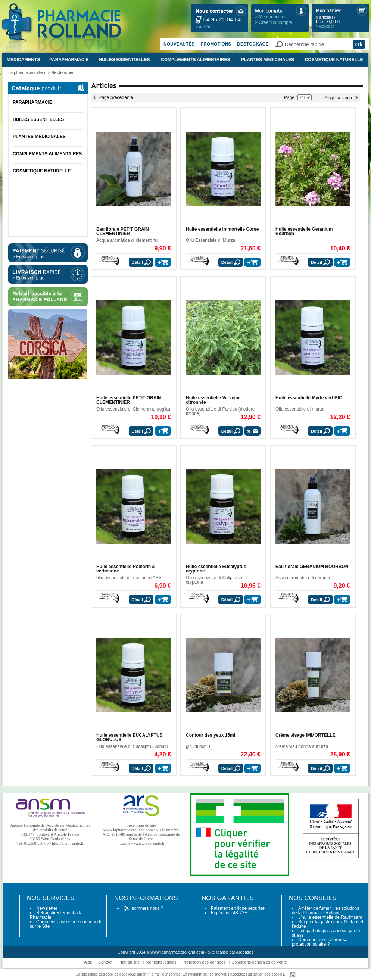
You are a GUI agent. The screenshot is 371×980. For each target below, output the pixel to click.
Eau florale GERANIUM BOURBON (312, 567)
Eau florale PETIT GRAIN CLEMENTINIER (123, 231)
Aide (88, 962)
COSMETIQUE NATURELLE (334, 60)
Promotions (216, 44)
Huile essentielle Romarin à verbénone (125, 569)
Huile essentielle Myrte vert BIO (309, 398)
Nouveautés (179, 44)
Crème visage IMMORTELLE (305, 735)
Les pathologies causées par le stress (326, 933)
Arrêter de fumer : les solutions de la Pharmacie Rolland (325, 911)
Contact (105, 962)
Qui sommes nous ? (144, 908)
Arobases (245, 952)
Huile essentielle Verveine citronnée (213, 400)
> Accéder (205, 27)
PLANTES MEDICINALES (268, 60)
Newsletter (47, 908)
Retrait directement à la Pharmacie (56, 915)
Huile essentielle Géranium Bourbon (304, 231)
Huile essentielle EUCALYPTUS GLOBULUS (130, 737)
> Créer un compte (274, 22)
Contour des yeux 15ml (211, 735)
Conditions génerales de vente (259, 962)
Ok (359, 44)
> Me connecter (270, 17)
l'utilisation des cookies (265, 974)
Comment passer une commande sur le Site (66, 924)
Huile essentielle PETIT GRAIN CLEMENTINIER (129, 400)
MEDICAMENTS (23, 60)
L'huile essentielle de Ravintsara (330, 917)
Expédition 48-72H (229, 913)
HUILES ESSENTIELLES (124, 60)
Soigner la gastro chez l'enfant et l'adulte (328, 924)
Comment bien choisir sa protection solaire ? (320, 942)
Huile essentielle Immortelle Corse (222, 229)
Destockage (253, 44)
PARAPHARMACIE (69, 60)
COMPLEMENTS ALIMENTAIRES (195, 60)
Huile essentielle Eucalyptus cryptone (216, 569)
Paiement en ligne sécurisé (238, 908)
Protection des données (204, 962)
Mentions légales (161, 962)
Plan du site (129, 962)
